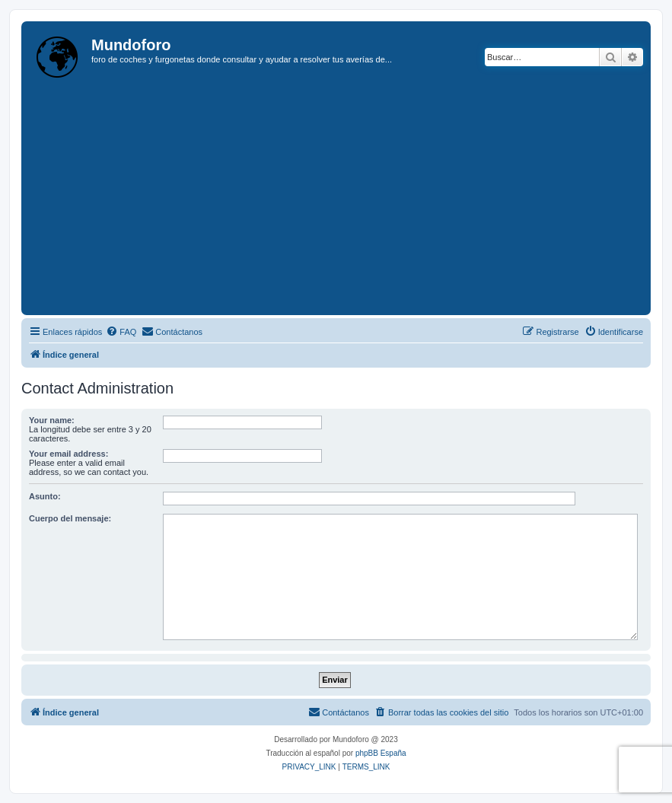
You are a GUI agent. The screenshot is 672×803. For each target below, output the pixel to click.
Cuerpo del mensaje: (70, 518)
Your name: (52, 420)
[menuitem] (121, 332)
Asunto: (45, 496)
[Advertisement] (349, 197)
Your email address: (68, 454)
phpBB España (381, 753)
